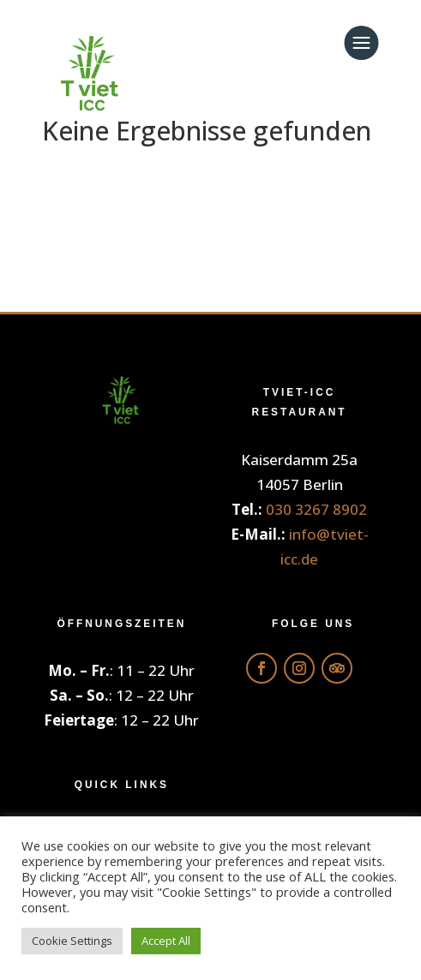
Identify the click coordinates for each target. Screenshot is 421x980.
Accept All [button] (166, 941)
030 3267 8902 (316, 509)
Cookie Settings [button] (72, 941)
